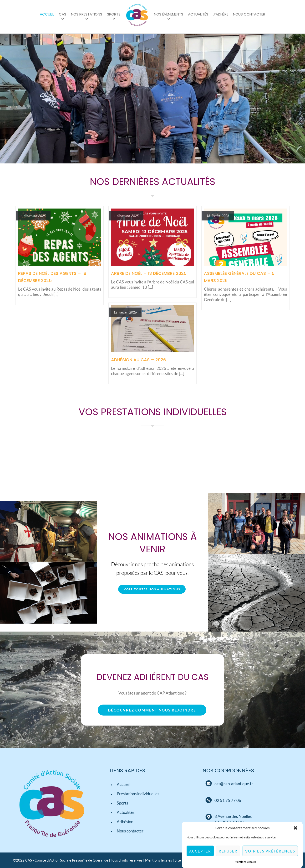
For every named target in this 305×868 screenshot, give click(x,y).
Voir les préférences (270, 851)
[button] (295, 828)
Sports (114, 14)
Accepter (200, 851)
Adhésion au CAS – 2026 (138, 360)
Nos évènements (169, 14)
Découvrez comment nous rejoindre (152, 710)
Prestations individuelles (138, 794)
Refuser (228, 851)
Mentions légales (159, 860)
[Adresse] (208, 817)
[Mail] (208, 784)
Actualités (198, 14)
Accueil (47, 14)
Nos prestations (87, 14)
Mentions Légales (245, 862)
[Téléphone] (228, 800)
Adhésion (125, 822)
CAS (63, 14)
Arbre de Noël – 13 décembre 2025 (149, 273)
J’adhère (221, 14)
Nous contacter (249, 14)
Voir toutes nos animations (152, 589)
